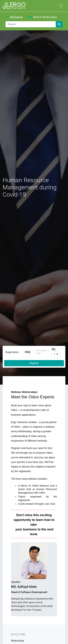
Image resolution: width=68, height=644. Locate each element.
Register (34, 363)
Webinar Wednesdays (43, 17)
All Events (14, 17)
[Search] (59, 24)
